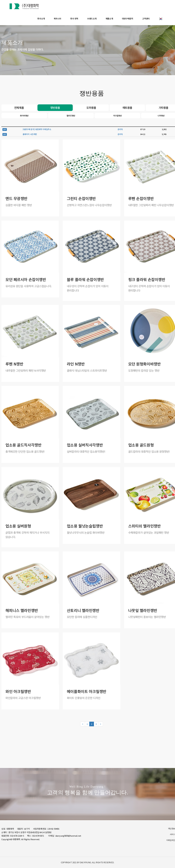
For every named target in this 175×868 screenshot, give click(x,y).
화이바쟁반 (24, 116)
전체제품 (19, 108)
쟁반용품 (55, 108)
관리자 (120, 129)
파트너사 (58, 19)
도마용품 (91, 108)
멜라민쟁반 (71, 116)
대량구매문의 (127, 19)
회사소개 (41, 19)
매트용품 (127, 108)
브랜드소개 (92, 19)
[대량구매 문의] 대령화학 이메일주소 (37, 129)
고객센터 (146, 19)
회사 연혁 (74, 19)
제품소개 (109, 19)
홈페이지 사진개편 (30, 134)
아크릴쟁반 (118, 116)
